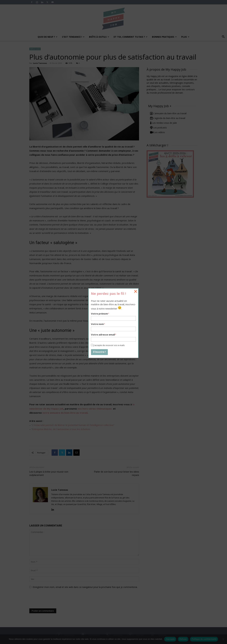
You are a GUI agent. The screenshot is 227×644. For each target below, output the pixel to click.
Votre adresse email (104, 335)
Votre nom (98, 324)
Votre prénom (100, 314)
